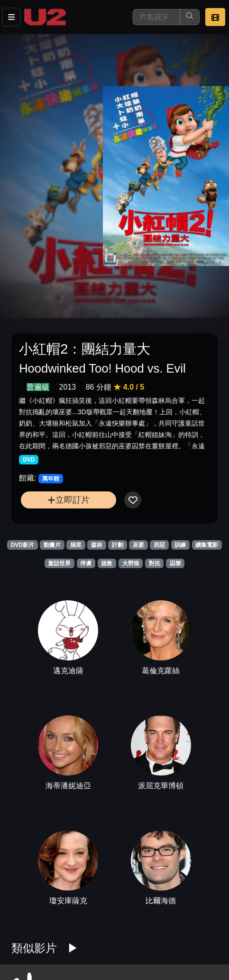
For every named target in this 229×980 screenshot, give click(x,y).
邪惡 (159, 545)
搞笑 (76, 545)
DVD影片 (23, 545)
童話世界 (59, 563)
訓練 (180, 545)
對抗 (155, 563)
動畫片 (52, 545)
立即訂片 (69, 500)
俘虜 (86, 563)
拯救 (107, 563)
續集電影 (207, 545)
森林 (97, 545)
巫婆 (138, 545)
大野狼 (131, 563)
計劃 (118, 545)
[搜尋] (156, 17)
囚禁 (175, 563)
